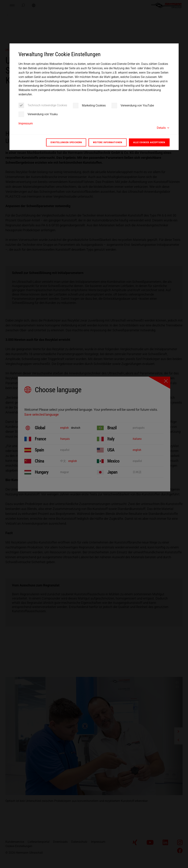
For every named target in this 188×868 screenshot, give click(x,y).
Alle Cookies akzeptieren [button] (149, 142)
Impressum (26, 123)
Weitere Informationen (108, 142)
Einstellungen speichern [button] (66, 142)
